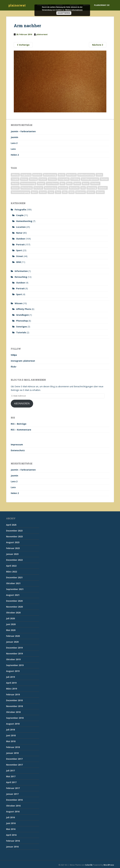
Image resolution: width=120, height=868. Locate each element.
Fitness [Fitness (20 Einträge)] (52, 179)
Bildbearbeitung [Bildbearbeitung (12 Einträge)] (86, 175)
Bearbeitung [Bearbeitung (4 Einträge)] (50, 175)
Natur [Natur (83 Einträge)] (86, 183)
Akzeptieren (64, 13)
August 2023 (13, 542)
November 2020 (14, 607)
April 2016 (11, 835)
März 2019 (12, 689)
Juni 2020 (11, 624)
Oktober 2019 (13, 659)
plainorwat (17, 5)
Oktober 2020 (13, 613)
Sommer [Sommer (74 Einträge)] (103, 188)
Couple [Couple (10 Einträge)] (15, 179)
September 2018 (15, 718)
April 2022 (11, 566)
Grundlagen (22, 315)
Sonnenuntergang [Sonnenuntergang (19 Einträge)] (20, 192)
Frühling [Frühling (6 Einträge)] (75, 179)
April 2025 (11, 525)
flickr (14, 367)
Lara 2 (14, 143)
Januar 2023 (12, 554)
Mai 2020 (11, 630)
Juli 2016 (10, 817)
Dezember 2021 (14, 577)
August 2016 (13, 812)
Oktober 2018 (13, 712)
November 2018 (14, 706)
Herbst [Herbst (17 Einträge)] (15, 183)
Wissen (19, 303)
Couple (20, 215)
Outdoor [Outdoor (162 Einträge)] (95, 183)
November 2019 (14, 654)
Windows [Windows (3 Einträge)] (81, 192)
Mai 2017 (11, 776)
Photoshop (22, 321)
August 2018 (13, 724)
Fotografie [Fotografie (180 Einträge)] (64, 179)
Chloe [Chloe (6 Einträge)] (99, 175)
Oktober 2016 (13, 806)
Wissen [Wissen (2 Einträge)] (100, 192)
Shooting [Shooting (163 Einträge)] (92, 188)
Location (21, 227)
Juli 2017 (10, 771)
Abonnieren (22, 403)
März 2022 (12, 572)
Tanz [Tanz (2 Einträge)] (51, 192)
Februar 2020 (13, 636)
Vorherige (23, 45)
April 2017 (11, 782)
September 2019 (15, 665)
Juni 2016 (11, 823)
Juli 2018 (10, 730)
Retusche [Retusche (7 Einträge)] (74, 188)
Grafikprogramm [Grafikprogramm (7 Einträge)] (90, 179)
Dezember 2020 (14, 601)
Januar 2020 (12, 642)
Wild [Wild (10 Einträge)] (71, 192)
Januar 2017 (12, 794)
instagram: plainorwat (23, 361)
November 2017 (14, 765)
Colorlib (89, 865)
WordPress (109, 865)
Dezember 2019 (14, 648)
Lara (13, 149)
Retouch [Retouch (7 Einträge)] (63, 188)
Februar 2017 (13, 788)
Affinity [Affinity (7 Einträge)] (15, 175)
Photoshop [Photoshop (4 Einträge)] (27, 188)
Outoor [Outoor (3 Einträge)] (15, 188)
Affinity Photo (24, 309)
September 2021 (15, 589)
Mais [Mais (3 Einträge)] (69, 183)
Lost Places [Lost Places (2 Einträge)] (52, 183)
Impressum (17, 445)
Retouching (21, 277)
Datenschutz (18, 450)
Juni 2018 (11, 735)
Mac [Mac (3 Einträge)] (62, 183)
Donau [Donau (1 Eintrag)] (24, 179)
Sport (19, 250)
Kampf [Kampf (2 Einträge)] (41, 183)
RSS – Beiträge (19, 424)
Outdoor (21, 239)
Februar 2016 (13, 841)
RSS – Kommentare (21, 430)
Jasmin (14, 137)
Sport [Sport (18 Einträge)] (34, 192)
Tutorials (21, 332)
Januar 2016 (12, 847)
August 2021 (13, 595)
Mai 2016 (11, 829)
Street (20, 256)
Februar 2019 (13, 694)
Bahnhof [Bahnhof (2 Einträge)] (37, 175)
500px (14, 355)
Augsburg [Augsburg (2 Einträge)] (26, 175)
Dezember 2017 (14, 759)
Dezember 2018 (14, 700)
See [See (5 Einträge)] (83, 188)
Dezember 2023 (14, 531)
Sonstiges (22, 327)
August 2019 (13, 671)
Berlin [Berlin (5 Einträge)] (62, 175)
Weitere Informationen (74, 10)
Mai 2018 (11, 741)
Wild (19, 262)
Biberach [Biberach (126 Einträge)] (71, 175)
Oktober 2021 (13, 583)
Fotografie (20, 210)
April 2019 (11, 683)
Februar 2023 (13, 548)
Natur (19, 233)
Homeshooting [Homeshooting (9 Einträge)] (28, 183)
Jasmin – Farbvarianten (23, 131)
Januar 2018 (12, 753)
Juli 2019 (10, 677)
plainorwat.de (102, 5)
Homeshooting (24, 221)
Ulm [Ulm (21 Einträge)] (65, 192)
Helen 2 (15, 155)
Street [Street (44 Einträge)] (43, 192)
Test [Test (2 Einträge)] (58, 192)
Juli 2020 (10, 618)
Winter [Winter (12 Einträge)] (91, 192)
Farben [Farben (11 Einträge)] (43, 179)
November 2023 (14, 536)
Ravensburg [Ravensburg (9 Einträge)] (51, 188)
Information (21, 271)
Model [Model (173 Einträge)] (77, 183)
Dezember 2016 (14, 800)
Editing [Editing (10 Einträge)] (33, 179)
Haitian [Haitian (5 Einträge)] (104, 179)
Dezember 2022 (14, 560)
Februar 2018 (13, 747)
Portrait (20, 244)
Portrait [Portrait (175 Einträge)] (38, 188)
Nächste (98, 45)
